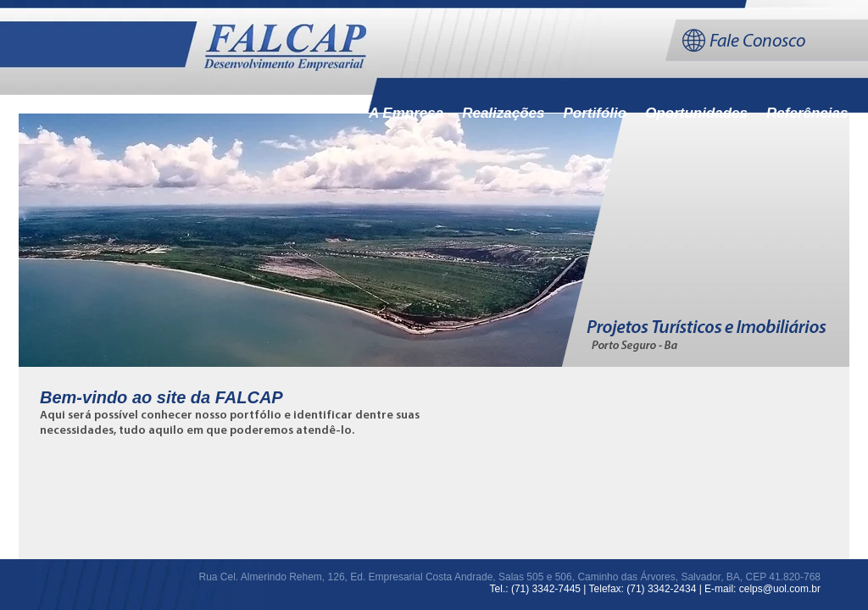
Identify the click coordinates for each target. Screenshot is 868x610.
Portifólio (595, 113)
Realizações (503, 113)
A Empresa (406, 113)
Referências (807, 113)
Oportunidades (696, 113)
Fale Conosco (757, 42)
